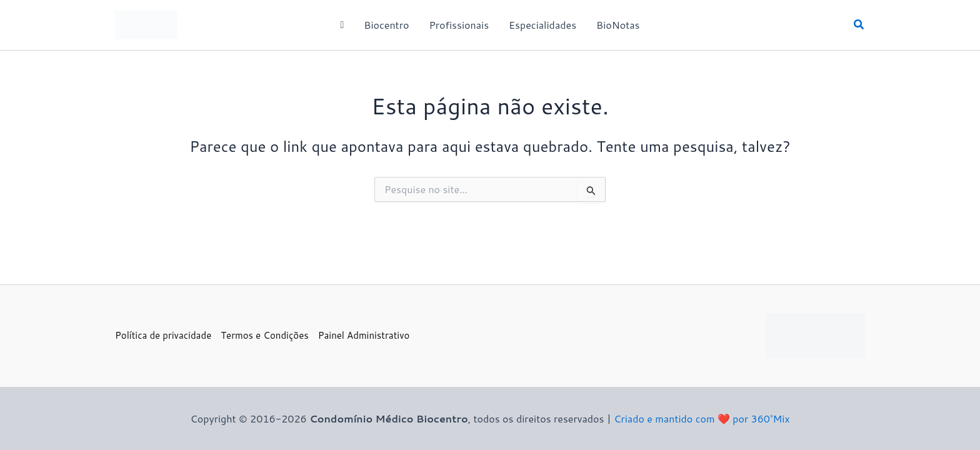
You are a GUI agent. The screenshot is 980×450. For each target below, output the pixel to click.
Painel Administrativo (364, 335)
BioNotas (618, 25)
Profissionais (459, 25)
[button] (859, 25)
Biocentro (386, 25)
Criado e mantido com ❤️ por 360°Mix (702, 418)
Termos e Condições (264, 335)
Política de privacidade (163, 335)
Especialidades (542, 25)
